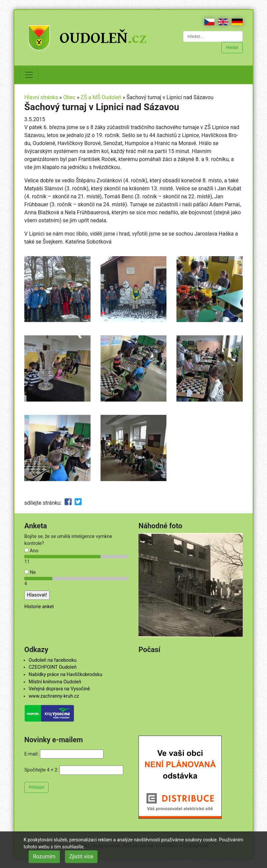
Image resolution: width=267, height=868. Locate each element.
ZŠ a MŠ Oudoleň (101, 97)
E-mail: (31, 754)
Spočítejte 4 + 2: (41, 770)
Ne (30, 572)
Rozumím (44, 857)
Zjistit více (81, 857)
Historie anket (39, 607)
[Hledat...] (213, 36)
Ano (31, 551)
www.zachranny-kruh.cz (54, 696)
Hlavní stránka (41, 97)
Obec (69, 97)
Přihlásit (36, 787)
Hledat (232, 47)
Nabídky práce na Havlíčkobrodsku (65, 675)
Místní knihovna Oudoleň (55, 682)
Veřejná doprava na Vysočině (59, 689)
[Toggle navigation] (29, 75)
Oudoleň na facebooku (53, 660)
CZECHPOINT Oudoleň (53, 667)
